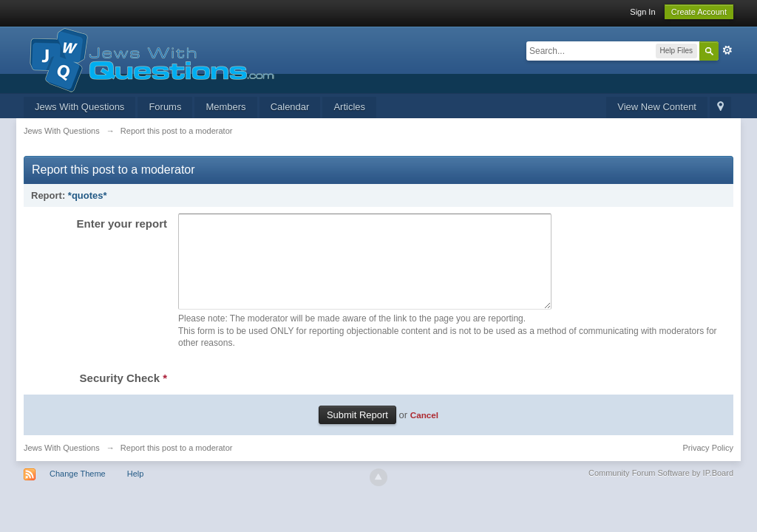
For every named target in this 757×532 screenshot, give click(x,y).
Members (225, 107)
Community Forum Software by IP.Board (661, 491)
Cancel (424, 433)
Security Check (123, 396)
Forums (165, 107)
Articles (349, 107)
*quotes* (88, 195)
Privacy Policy (708, 465)
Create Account (699, 12)
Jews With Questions (79, 107)
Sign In (642, 12)
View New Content (657, 107)
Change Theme (78, 491)
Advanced (727, 50)
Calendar (290, 107)
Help (136, 491)
